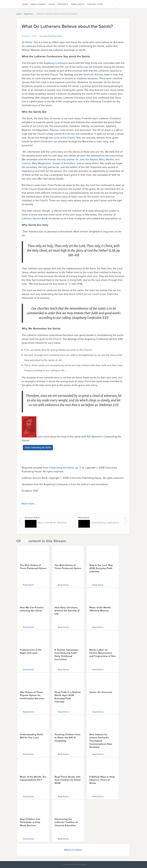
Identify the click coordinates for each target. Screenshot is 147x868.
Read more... (29, 504)
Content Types (95, 4)
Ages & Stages (38, 4)
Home (25, 4)
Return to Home (73, 850)
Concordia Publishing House (51, 36)
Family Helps (78, 4)
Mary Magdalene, (42, 163)
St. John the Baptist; (87, 159)
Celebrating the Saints (61, 468)
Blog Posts (29, 14)
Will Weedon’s (95, 437)
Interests (63, 4)
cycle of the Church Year (67, 138)
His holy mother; (66, 159)
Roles (52, 4)
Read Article (29, 585)
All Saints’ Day (30, 42)
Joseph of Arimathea (64, 163)
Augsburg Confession (56, 63)
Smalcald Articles (93, 75)
